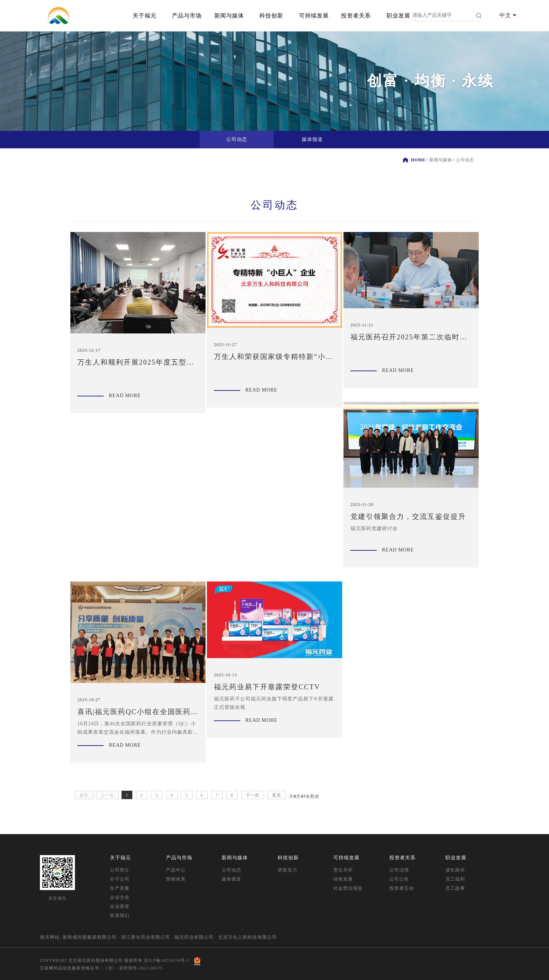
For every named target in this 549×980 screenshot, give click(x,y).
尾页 (277, 795)
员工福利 (455, 879)
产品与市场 (187, 16)
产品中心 (176, 870)
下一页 (253, 795)
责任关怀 (343, 870)
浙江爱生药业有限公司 (146, 937)
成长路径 (455, 870)
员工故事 (455, 888)
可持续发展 (314, 16)
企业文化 (120, 897)
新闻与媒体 (229, 16)
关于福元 (145, 16)
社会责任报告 (348, 888)
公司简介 (120, 870)
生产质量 (120, 888)
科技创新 (271, 16)
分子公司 (120, 879)
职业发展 (398, 16)
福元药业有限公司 (194, 937)
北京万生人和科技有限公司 (248, 937)
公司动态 (231, 870)
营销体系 (176, 879)
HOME (418, 160)
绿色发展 (343, 879)
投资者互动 (402, 888)
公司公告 (399, 879)
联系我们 (120, 915)
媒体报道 (231, 879)
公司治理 (399, 870)
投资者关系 (356, 16)
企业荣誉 (120, 906)
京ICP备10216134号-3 (166, 960)
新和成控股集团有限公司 (90, 937)
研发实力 (287, 870)
